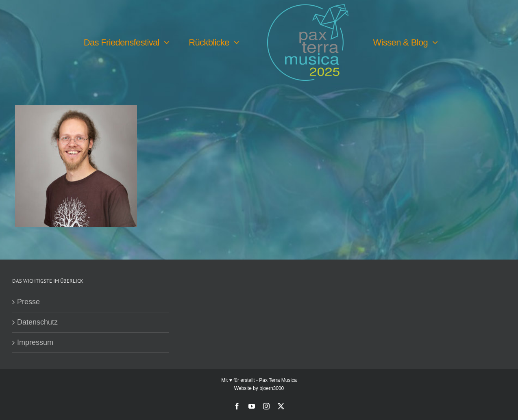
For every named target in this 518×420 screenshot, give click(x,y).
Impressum (35, 342)
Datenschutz (37, 322)
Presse (28, 302)
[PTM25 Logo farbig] (308, 8)
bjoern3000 (272, 388)
